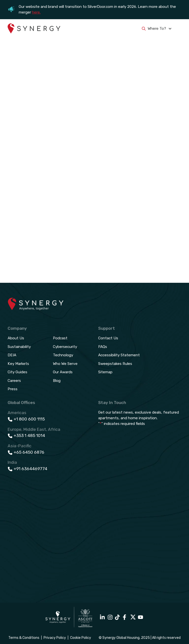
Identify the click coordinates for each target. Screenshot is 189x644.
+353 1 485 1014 (29, 435)
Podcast (60, 338)
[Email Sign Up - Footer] (140, 508)
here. (36, 12)
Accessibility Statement (119, 355)
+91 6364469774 (30, 469)
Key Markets (18, 364)
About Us (16, 338)
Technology (63, 355)
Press (13, 389)
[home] (34, 29)
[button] (178, 29)
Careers (14, 381)
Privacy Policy (55, 638)
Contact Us (108, 338)
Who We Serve (65, 364)
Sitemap (105, 372)
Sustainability (19, 347)
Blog (57, 381)
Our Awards (63, 372)
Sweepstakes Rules (115, 364)
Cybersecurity (65, 347)
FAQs (103, 347)
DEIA (12, 355)
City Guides (17, 372)
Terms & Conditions (24, 638)
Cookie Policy (81, 638)
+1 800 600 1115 (29, 419)
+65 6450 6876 (29, 452)
